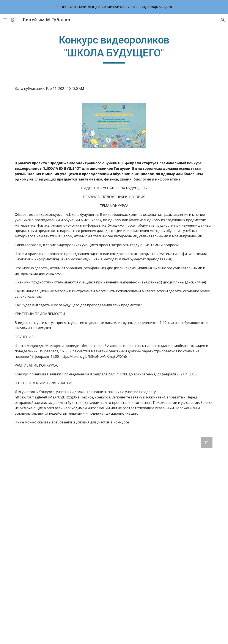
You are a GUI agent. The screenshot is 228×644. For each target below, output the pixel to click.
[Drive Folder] (114, 538)
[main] (114, 49)
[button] (5, 20)
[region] (114, 7)
